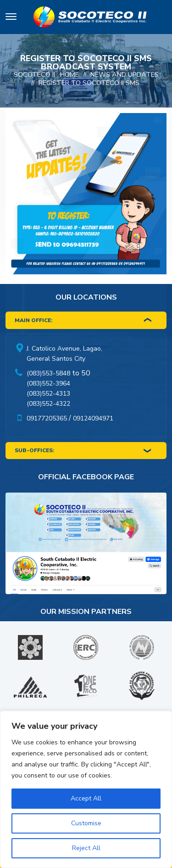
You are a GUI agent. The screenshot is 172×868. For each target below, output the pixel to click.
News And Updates (125, 74)
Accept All (86, 798)
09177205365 (47, 418)
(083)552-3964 (48, 383)
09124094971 (93, 418)
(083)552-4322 (48, 404)
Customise (86, 823)
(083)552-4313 (48, 394)
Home (69, 74)
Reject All (86, 848)
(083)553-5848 (48, 373)
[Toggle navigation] (11, 18)
